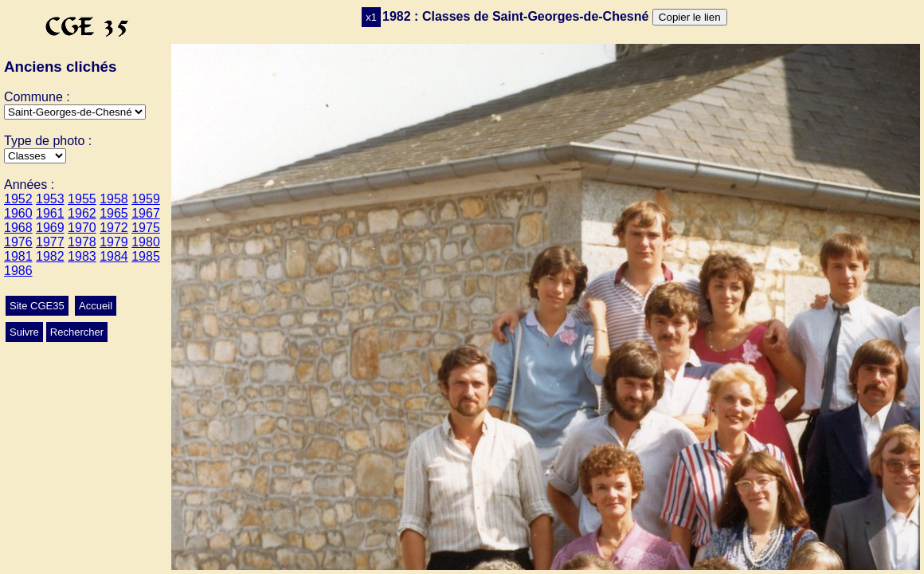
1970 (82, 228)
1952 (18, 199)
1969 (50, 228)
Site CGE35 (37, 306)
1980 (146, 242)
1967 (146, 213)
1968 (18, 228)
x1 (371, 17)
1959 (146, 199)
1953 (50, 199)
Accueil (96, 306)
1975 (146, 228)
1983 (82, 256)
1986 (18, 271)
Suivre (24, 332)
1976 (18, 242)
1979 (114, 242)
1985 (146, 256)
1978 (82, 242)
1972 (114, 228)
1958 (114, 199)
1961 (50, 213)
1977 (50, 242)
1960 (18, 213)
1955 (82, 199)
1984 (114, 256)
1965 (114, 213)
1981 (18, 256)
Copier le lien (690, 17)
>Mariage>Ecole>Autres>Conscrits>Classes (35, 156)
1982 (50, 256)
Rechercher (77, 332)
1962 (82, 213)
